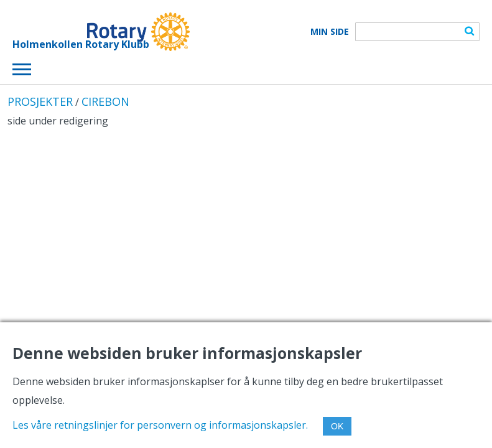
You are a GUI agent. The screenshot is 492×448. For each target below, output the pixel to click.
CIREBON (105, 101)
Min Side (330, 32)
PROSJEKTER (40, 101)
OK (337, 426)
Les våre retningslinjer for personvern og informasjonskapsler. (160, 425)
